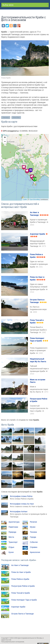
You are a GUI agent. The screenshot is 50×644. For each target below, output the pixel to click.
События (34, 542)
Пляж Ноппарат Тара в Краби (24, 600)
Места (11, 537)
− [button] (5, 142)
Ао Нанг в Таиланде (20, 565)
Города (33, 537)
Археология (35, 552)
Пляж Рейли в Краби (20, 579)
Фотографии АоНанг (28, 514)
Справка (34, 547)
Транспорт (13, 542)
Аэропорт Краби (18, 607)
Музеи (33, 527)
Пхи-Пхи (16, 117)
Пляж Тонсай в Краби (20, 593)
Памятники (13, 527)
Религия (33, 522)
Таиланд (6, 117)
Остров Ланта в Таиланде (22, 614)
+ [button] (5, 138)
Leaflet (25, 200)
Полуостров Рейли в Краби (23, 586)
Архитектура (14, 522)
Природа (12, 532)
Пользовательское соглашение (13, 642)
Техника (33, 532)
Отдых (11, 547)
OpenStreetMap (35, 200)
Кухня (11, 552)
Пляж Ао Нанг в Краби (21, 572)
